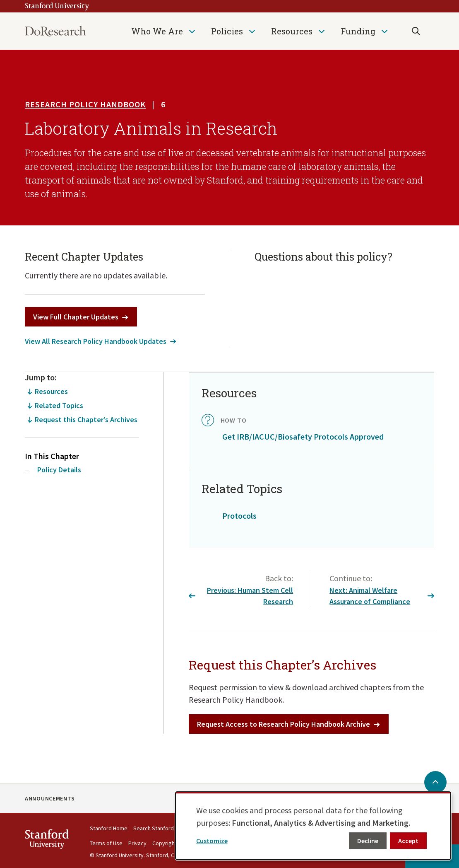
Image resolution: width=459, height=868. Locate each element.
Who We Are (157, 31)
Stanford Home (109, 828)
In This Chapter (52, 456)
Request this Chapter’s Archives (86, 419)
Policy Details (59, 470)
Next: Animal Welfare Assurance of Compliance (382, 596)
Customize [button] (212, 841)
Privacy (137, 843)
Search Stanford (154, 828)
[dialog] (313, 826)
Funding (358, 31)
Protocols (239, 516)
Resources (292, 31)
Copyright (165, 843)
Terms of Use (106, 843)
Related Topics (59, 405)
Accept (408, 841)
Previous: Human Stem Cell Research (241, 596)
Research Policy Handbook (85, 104)
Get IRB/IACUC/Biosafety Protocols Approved (303, 436)
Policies (227, 31)
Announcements (50, 798)
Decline (368, 841)
